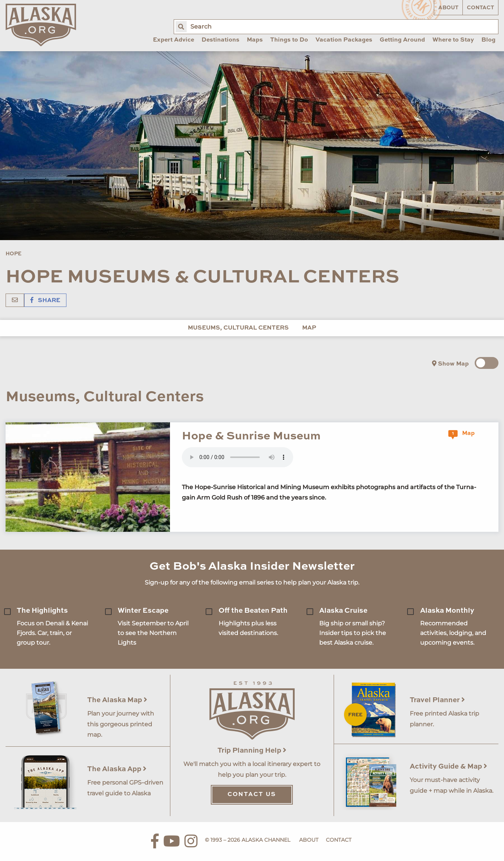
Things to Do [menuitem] (289, 40)
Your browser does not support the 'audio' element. (238, 457)
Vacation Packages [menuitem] (344, 40)
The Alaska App (117, 769)
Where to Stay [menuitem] (453, 40)
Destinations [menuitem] (220, 40)
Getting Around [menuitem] (402, 40)
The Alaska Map (117, 700)
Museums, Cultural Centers (238, 328)
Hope (14, 254)
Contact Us (252, 795)
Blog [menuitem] (488, 40)
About (448, 8)
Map (309, 328)
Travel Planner (437, 700)
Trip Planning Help (252, 751)
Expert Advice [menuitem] (174, 40)
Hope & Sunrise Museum (251, 436)
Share (45, 301)
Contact (480, 8)
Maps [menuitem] (255, 40)
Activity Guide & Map (449, 767)
